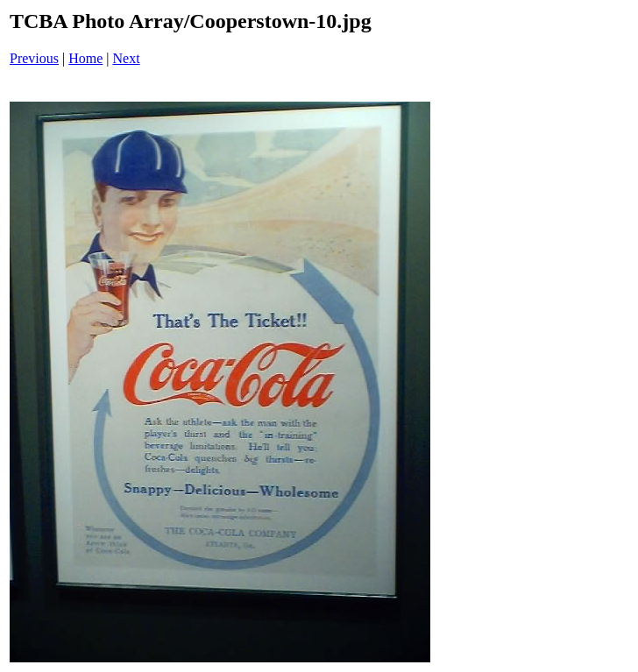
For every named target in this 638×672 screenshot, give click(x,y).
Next (127, 58)
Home (85, 58)
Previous (34, 58)
